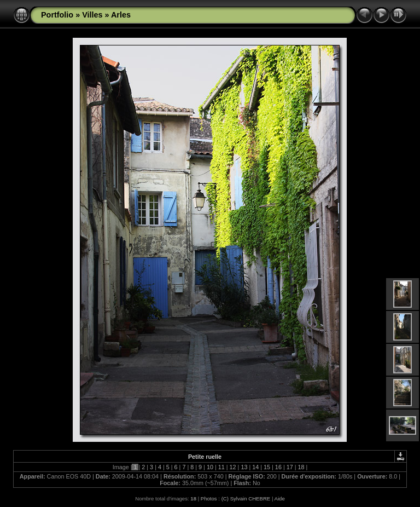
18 (301, 467)
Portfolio (57, 15)
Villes (92, 15)
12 (233, 467)
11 (221, 467)
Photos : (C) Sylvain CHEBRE (235, 499)
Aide (280, 499)
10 (210, 467)
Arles (121, 15)
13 (244, 467)
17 (290, 467)
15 (267, 467)
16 (278, 467)
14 (255, 467)
